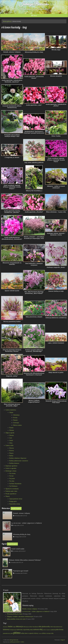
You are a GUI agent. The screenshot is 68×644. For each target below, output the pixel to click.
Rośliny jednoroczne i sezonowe (19, 461)
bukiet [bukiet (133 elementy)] (10, 626)
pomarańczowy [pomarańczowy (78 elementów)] (7, 633)
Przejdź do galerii (16, 508)
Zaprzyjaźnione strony (16, 499)
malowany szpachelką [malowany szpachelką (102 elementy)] (23, 630)
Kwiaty (15, 418)
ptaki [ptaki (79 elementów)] (12, 633)
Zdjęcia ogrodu (10, 433)
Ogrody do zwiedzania (12, 489)
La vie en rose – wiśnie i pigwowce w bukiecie (36, 611)
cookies (22, 642)
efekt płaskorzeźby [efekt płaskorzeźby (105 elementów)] (44, 627)
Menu (34, 15)
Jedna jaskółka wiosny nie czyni (16, 619)
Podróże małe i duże (11, 491)
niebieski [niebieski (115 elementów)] (36, 630)
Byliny (11, 456)
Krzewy (12, 451)
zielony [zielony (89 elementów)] (44, 633)
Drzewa (12, 448)
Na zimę (12, 481)
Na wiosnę (12, 473)
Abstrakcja (16, 415)
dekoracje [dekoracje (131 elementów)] (19, 627)
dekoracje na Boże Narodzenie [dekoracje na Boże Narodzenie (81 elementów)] (31, 627)
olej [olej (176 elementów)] (41, 629)
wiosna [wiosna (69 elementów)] (40, 633)
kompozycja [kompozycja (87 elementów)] (13, 630)
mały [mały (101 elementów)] (31, 630)
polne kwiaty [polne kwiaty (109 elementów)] (59, 630)
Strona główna (7, 21)
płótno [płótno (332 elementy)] (17, 633)
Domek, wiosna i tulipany (30, 609)
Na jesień (12, 478)
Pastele (11, 428)
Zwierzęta (16, 423)
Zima (11, 443)
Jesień (11, 440)
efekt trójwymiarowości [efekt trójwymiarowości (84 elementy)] (56, 627)
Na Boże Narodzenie (15, 484)
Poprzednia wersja (15, 504)
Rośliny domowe (14, 463)
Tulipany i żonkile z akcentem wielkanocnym (20, 617)
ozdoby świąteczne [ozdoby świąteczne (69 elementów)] (47, 630)
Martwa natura (17, 425)
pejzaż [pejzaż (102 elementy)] (53, 630)
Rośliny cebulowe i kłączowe (18, 458)
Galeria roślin (9, 445)
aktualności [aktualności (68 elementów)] (5, 627)
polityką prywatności (15, 642)
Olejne (11, 412)
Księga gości (13, 501)
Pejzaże (15, 420)
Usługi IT (63, 640)
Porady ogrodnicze (11, 494)
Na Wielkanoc (13, 486)
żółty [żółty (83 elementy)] (52, 633)
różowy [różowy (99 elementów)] (36, 633)
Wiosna (11, 435)
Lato (11, 438)
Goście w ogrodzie (11, 468)
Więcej (8, 496)
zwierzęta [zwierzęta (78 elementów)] (48, 633)
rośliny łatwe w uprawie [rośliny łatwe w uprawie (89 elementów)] (27, 633)
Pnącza (11, 453)
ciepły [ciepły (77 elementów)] (14, 627)
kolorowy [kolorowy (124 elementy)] (6, 629)
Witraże (12, 430)
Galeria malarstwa (11, 410)
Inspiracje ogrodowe (11, 466)
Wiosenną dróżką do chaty (14, 614)
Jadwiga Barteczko (34, 4)
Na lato (11, 476)
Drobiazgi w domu (11, 471)
